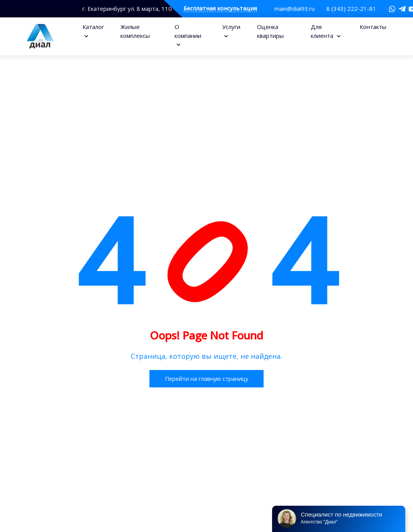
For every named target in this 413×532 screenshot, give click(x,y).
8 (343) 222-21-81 (351, 9)
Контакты (373, 27)
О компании (188, 31)
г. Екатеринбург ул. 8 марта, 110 (127, 9)
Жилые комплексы (135, 31)
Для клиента (323, 31)
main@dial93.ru (295, 9)
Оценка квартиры (270, 31)
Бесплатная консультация (220, 9)
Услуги (231, 27)
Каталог (93, 27)
